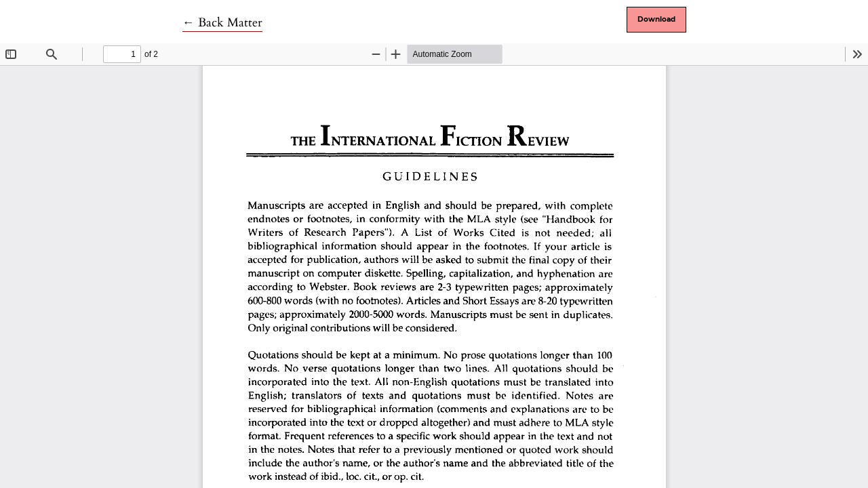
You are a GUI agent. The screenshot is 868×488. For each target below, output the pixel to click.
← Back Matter (222, 23)
